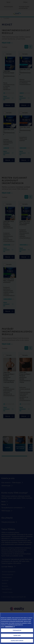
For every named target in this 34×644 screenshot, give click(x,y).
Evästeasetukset (17, 630)
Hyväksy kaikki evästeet (17, 641)
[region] (17, 628)
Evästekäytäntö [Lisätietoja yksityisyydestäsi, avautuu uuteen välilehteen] (10, 627)
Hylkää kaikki (17, 635)
